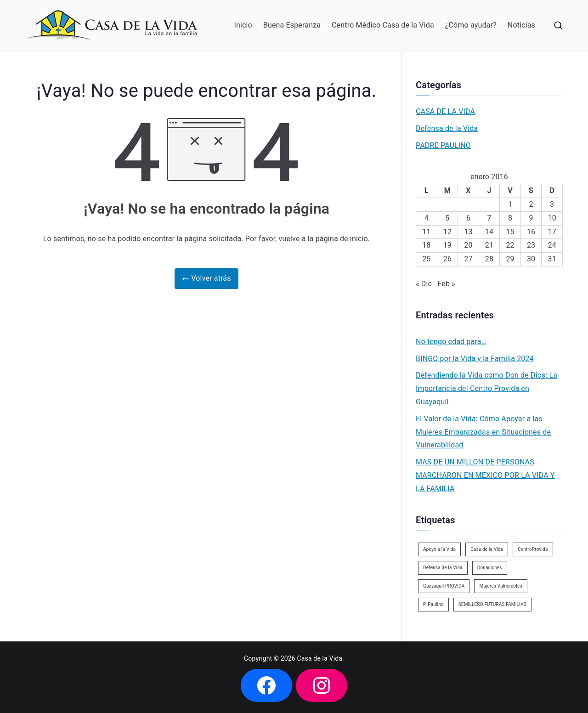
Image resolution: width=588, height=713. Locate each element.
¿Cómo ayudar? (471, 25)
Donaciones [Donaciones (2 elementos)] (490, 568)
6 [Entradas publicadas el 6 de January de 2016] (468, 218)
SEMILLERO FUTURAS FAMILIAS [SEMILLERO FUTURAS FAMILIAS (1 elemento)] (492, 604)
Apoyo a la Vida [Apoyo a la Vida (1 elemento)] (439, 549)
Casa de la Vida (320, 658)
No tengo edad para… (451, 342)
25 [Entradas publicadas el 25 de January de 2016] (426, 259)
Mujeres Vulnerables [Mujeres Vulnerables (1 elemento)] (500, 586)
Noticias (521, 25)
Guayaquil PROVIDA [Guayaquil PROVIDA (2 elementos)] (444, 586)
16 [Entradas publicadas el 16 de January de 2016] (531, 232)
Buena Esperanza (292, 25)
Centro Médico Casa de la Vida (383, 25)
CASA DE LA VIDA (445, 111)
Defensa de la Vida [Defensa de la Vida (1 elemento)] (443, 568)
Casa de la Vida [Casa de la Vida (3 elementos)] (487, 549)
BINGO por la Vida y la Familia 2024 (475, 359)
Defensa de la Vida (447, 128)
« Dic (424, 284)
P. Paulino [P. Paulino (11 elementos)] (433, 604)
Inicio (243, 25)
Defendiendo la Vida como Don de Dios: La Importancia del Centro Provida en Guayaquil (486, 388)
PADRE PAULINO (443, 145)
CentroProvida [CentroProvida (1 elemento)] (533, 549)
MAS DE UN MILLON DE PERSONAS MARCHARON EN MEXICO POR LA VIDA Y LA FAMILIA (485, 475)
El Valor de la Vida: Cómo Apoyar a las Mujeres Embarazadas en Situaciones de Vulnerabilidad (483, 432)
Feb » (446, 284)
